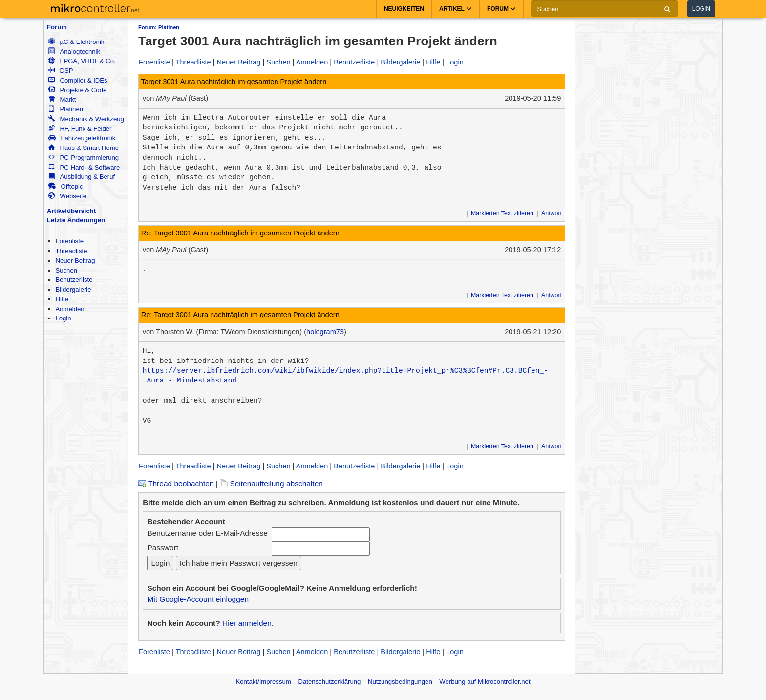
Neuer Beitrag (75, 261)
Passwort (163, 547)
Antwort (552, 213)
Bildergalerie (73, 289)
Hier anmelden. (248, 623)
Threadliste (71, 251)
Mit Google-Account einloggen (198, 599)
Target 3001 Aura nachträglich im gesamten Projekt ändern (234, 82)
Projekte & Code (77, 90)
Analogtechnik (74, 52)
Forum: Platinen (159, 27)
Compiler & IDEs (78, 80)
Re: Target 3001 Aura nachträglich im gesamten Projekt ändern (240, 233)
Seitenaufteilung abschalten (271, 483)
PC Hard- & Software (84, 167)
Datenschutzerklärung (329, 682)
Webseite (67, 196)
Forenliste (69, 241)
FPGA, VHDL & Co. (82, 61)
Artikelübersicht (71, 211)
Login (701, 9)
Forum (57, 27)
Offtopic (65, 186)
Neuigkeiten (404, 9)
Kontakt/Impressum (263, 682)
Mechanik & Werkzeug (86, 119)
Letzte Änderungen (76, 220)
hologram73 (325, 332)
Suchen (66, 270)
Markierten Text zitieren (502, 213)
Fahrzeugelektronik (82, 138)
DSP (61, 71)
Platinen (66, 109)
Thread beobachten (176, 483)
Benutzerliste (74, 280)
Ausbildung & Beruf (82, 177)
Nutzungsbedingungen (400, 682)
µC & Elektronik (76, 42)
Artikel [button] (456, 9)
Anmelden (70, 309)
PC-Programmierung (84, 158)
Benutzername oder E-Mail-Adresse (207, 533)
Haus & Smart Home (84, 148)
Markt (62, 99)
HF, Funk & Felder (80, 129)
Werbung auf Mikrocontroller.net (485, 682)
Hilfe (62, 299)
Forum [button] (501, 9)
